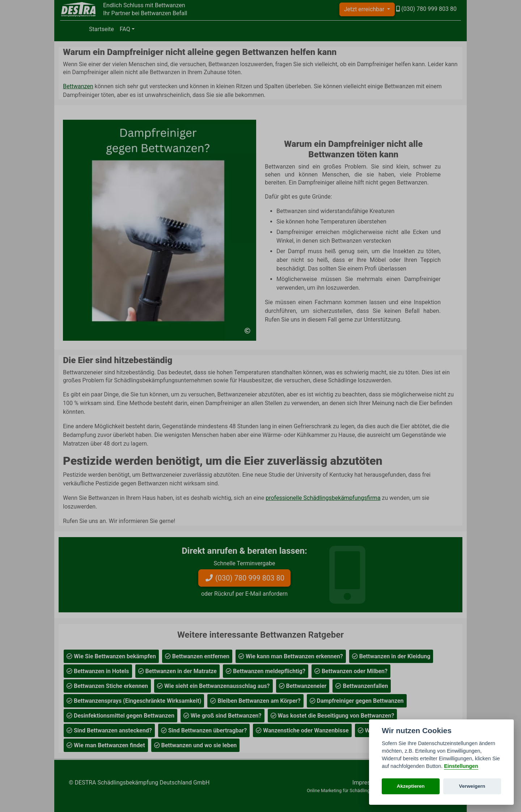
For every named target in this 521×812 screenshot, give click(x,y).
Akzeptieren (411, 786)
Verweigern (472, 786)
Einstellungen (461, 766)
